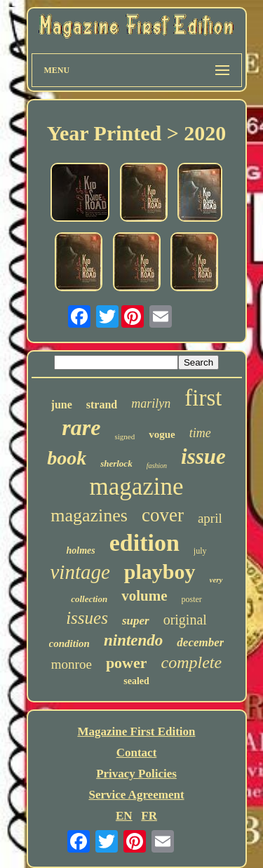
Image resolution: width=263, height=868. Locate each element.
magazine (136, 487)
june (62, 405)
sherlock (116, 463)
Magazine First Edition (136, 732)
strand (102, 405)
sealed (136, 681)
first (203, 398)
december (200, 642)
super (136, 621)
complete (192, 662)
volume (144, 596)
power (127, 663)
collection (89, 599)
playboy (160, 572)
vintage (80, 572)
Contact (137, 753)
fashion (157, 466)
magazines (89, 515)
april (210, 518)
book (67, 458)
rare (81, 427)
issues (87, 618)
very (216, 580)
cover (163, 515)
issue (203, 456)
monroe (72, 664)
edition (144, 543)
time (200, 433)
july (200, 551)
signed (124, 436)
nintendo (133, 640)
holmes (80, 550)
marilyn (151, 403)
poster (192, 599)
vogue (162, 434)
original (185, 620)
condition (69, 643)
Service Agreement (136, 795)
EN (124, 816)
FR (149, 816)
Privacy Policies (136, 774)
